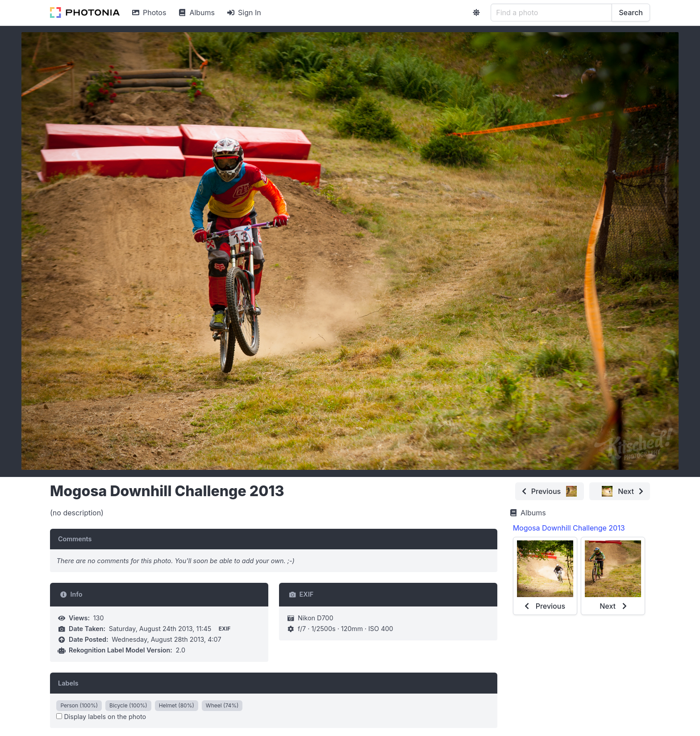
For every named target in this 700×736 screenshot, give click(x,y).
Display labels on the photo (101, 717)
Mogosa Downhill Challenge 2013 (569, 528)
